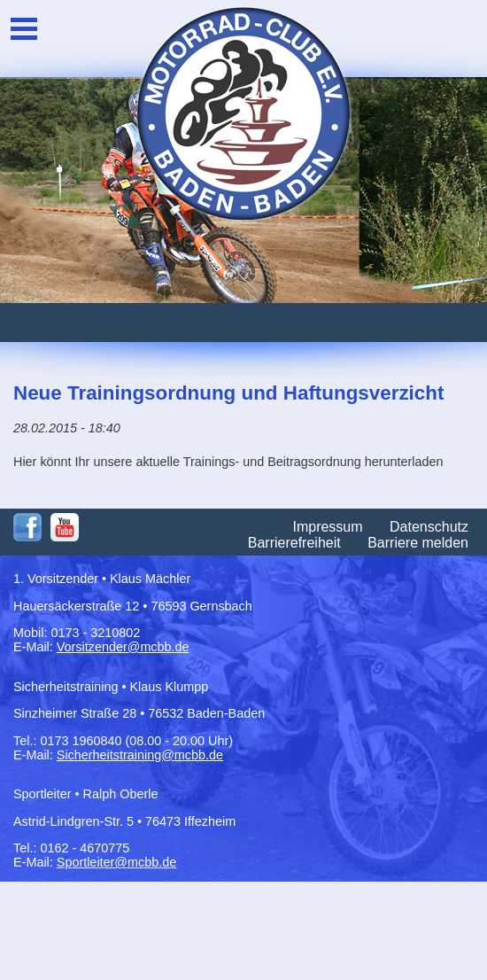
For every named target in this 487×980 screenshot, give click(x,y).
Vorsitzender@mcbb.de (123, 647)
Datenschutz (429, 527)
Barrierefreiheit (294, 543)
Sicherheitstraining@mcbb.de (140, 755)
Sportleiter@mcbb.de (116, 862)
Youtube (65, 527)
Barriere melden (418, 543)
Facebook (27, 527)
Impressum (327, 527)
